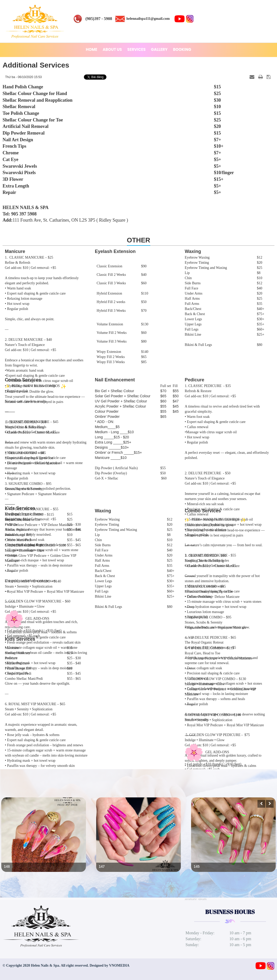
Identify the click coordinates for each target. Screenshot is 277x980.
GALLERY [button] (159, 49)
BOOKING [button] (182, 49)
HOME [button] (92, 49)
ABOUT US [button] (112, 49)
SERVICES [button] (136, 49)
